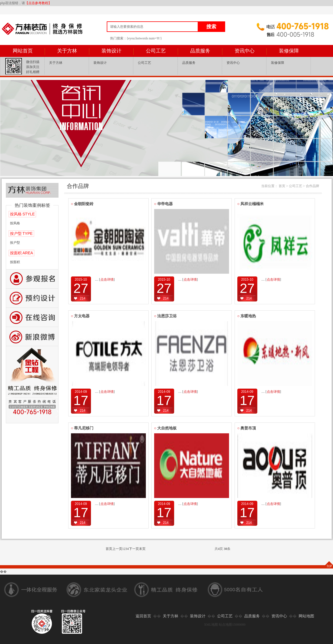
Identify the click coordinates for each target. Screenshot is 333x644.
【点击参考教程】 (38, 3)
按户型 (15, 243)
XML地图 (211, 625)
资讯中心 (245, 51)
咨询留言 (32, 317)
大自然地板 (166, 428)
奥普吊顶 (247, 428)
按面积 (15, 262)
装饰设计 (111, 51)
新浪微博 (32, 337)
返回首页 (143, 616)
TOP (329, 565)
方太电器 (80, 316)
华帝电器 (164, 204)
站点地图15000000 (232, 625)
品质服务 (200, 51)
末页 (142, 549)
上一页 (117, 549)
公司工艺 (156, 51)
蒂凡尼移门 (82, 428)
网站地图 (306, 616)
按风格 (15, 223)
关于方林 (67, 51)
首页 (282, 186)
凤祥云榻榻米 (251, 204)
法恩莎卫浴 (166, 316)
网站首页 (23, 51)
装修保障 (289, 51)
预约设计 (32, 298)
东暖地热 (247, 316)
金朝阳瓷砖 (82, 204)
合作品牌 (312, 186)
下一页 (134, 549)
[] (107, 280)
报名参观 (32, 279)
